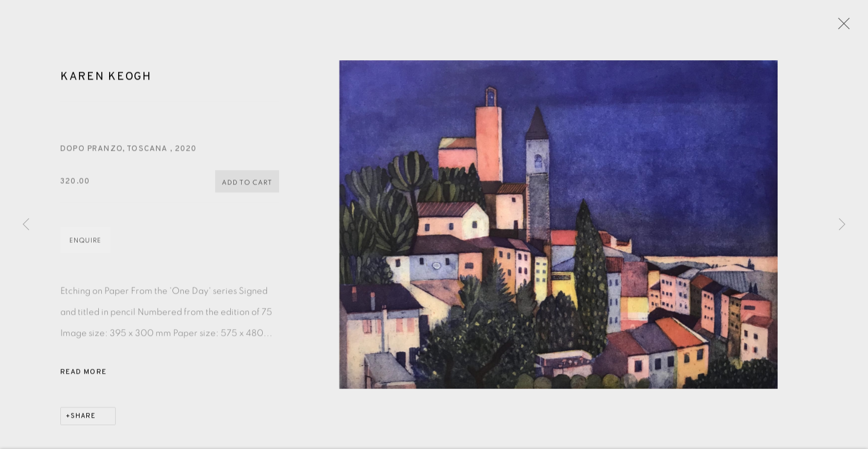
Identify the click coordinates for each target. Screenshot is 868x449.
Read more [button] (83, 374)
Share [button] (83, 418)
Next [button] (842, 225)
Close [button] (841, 27)
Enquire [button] (85, 242)
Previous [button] (26, 225)
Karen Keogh (106, 78)
